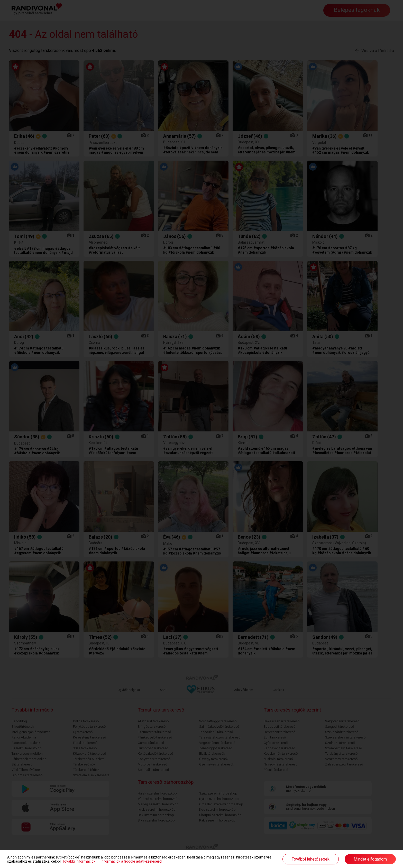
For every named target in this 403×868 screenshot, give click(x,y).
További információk (79, 861)
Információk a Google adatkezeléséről (131, 861)
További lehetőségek (311, 859)
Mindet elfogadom (370, 859)
